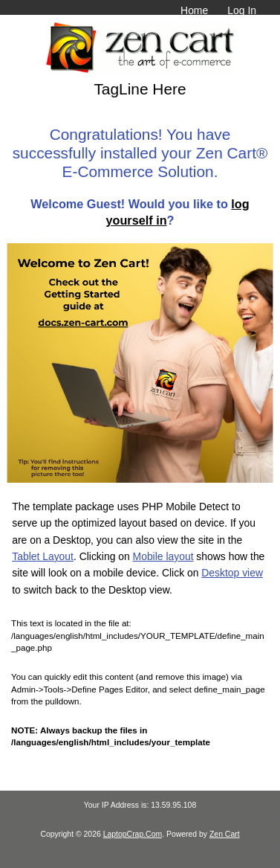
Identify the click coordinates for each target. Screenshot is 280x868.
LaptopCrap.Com (133, 834)
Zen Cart (225, 834)
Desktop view (232, 573)
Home (194, 10)
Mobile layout (163, 556)
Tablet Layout (43, 556)
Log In (242, 10)
